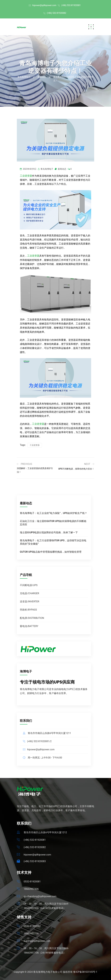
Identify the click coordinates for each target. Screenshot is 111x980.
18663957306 (31, 889)
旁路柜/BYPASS (28, 610)
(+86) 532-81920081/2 (39, 741)
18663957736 (31, 934)
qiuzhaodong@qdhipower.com (40, 896)
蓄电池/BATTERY (29, 626)
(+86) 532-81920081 (71, 5)
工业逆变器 (33, 256)
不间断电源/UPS (29, 585)
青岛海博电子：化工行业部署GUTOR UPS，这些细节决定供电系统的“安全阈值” (53, 542)
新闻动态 (62, 169)
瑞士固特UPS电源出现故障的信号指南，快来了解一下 (49, 532)
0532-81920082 (32, 926)
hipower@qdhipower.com (44, 5)
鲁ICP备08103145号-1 (85, 972)
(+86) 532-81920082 (56, 13)
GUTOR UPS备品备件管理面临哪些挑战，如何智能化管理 (51, 552)
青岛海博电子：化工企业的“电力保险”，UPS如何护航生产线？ (53, 513)
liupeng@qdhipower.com (37, 941)
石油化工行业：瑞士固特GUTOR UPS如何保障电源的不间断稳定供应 (53, 523)
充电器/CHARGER (29, 593)
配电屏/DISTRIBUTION (32, 618)
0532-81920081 (32, 882)
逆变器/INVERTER (29, 602)
